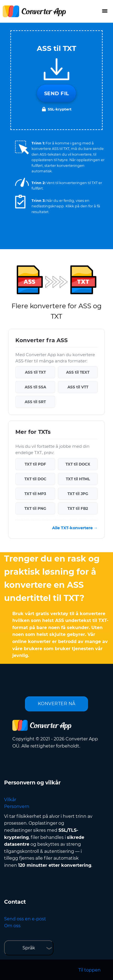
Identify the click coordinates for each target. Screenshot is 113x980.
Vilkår (10, 800)
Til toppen (90, 970)
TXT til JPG (78, 494)
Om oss (12, 926)
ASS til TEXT (78, 372)
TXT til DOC (35, 479)
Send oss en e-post (25, 919)
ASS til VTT (78, 387)
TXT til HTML (78, 479)
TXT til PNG (35, 508)
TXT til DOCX (78, 464)
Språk (29, 948)
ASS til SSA (35, 387)
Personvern (17, 806)
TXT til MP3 (35, 494)
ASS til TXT (35, 372)
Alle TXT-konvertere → (75, 528)
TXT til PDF (35, 464)
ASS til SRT (35, 402)
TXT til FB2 (78, 508)
